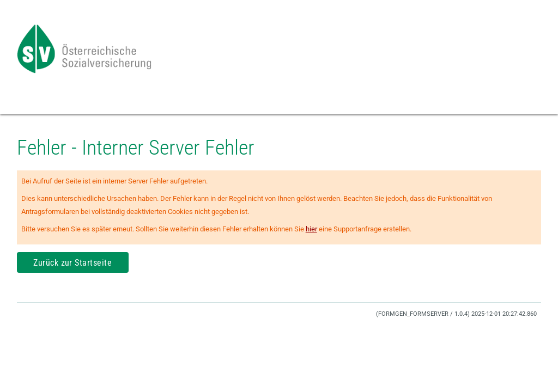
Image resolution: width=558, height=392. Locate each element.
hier (311, 229)
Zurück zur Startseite (72, 263)
